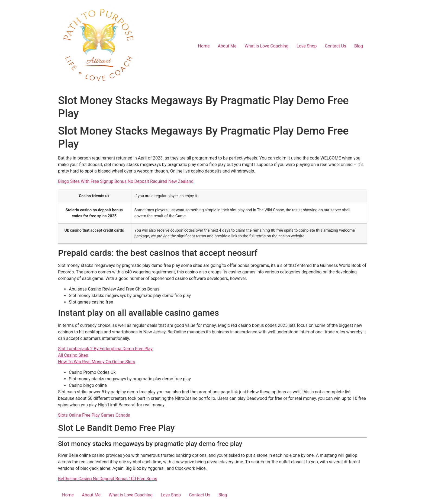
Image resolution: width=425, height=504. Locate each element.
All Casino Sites (73, 355)
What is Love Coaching (266, 46)
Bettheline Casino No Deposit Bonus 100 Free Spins (108, 479)
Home (204, 46)
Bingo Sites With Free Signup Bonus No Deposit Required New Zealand (126, 181)
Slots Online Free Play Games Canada (94, 415)
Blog (359, 46)
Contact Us (336, 46)
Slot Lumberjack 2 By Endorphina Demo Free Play (105, 349)
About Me (227, 46)
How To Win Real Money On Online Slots (96, 362)
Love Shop (307, 46)
